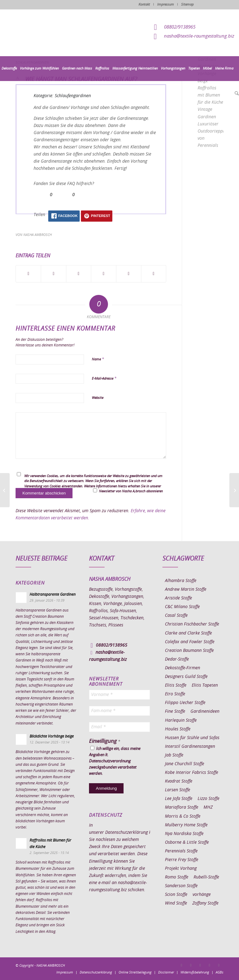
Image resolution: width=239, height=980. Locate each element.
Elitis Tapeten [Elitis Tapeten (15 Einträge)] (205, 685)
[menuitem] (9, 69)
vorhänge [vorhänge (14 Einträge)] (202, 895)
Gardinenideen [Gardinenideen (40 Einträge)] (205, 711)
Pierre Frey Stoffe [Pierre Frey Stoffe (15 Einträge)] (182, 860)
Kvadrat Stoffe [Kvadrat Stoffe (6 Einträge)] (179, 781)
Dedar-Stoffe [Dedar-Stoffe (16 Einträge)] (177, 659)
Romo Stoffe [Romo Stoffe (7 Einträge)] (177, 877)
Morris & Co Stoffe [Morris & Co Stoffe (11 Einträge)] (183, 816)
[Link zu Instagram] (191, 965)
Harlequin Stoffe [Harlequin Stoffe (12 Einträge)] (181, 720)
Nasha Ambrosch (37, 235)
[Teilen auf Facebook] (28, 274)
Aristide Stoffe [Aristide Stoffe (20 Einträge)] (178, 598)
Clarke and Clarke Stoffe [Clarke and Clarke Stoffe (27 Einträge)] (188, 633)
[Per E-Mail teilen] (154, 274)
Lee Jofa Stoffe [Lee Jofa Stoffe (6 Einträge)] (179, 799)
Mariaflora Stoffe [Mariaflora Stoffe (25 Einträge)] (182, 807)
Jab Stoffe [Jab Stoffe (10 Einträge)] (174, 755)
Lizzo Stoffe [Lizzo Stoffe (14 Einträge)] (209, 799)
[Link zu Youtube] (219, 965)
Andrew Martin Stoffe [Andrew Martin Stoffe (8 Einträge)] (186, 589)
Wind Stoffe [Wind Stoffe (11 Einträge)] (176, 903)
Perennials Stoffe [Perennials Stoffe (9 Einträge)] (181, 851)
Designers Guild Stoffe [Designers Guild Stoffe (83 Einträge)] (186, 677)
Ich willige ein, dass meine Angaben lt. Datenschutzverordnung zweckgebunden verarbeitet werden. (115, 761)
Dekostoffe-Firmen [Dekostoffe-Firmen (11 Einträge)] (183, 668)
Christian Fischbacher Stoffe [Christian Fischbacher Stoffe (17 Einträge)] (192, 624)
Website (98, 398)
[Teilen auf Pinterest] (103, 274)
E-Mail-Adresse (104, 379)
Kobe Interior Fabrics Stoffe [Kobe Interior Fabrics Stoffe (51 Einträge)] (192, 773)
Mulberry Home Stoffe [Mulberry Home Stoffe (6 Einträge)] (186, 825)
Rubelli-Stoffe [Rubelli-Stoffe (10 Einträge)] (206, 877)
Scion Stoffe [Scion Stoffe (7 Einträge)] (176, 895)
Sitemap (187, 5)
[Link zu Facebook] (181, 965)
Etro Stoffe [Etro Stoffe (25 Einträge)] (175, 694)
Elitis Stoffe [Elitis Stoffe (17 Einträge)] (176, 685)
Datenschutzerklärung (127, 833)
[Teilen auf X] (53, 274)
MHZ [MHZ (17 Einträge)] (208, 807)
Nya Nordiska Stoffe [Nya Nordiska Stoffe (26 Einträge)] (184, 834)
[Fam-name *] (119, 711)
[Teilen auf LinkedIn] (129, 274)
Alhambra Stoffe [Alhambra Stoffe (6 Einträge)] (181, 581)
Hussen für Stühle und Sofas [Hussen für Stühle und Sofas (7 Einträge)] (192, 738)
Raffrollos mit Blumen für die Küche (210, 95)
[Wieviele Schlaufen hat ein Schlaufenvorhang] (234, 490)
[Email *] (119, 727)
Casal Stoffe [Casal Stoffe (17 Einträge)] (176, 616)
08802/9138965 (180, 27)
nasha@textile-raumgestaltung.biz (199, 36)
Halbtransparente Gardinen (53, 594)
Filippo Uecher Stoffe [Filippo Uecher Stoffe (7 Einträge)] (185, 703)
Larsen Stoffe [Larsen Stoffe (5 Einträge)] (178, 790)
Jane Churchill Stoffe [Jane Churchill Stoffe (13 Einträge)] (185, 764)
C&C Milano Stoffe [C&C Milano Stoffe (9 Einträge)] (182, 607)
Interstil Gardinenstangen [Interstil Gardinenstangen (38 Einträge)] (190, 747)
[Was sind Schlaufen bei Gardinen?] (5, 490)
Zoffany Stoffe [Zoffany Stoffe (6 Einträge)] (205, 903)
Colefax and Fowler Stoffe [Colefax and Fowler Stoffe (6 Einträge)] (190, 642)
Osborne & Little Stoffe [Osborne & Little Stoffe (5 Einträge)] (187, 842)
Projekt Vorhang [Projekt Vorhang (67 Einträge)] (181, 869)
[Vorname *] (119, 695)
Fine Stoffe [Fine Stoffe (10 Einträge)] (175, 711)
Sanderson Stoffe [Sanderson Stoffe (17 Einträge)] (181, 886)
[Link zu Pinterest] (200, 965)
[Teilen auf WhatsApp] (79, 274)
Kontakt (144, 5)
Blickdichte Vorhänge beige (52, 736)
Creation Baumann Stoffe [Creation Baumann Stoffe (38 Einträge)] (189, 651)
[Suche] (236, 94)
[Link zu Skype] (209, 965)
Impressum (166, 5)
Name (98, 359)
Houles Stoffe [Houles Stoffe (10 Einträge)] (178, 729)
